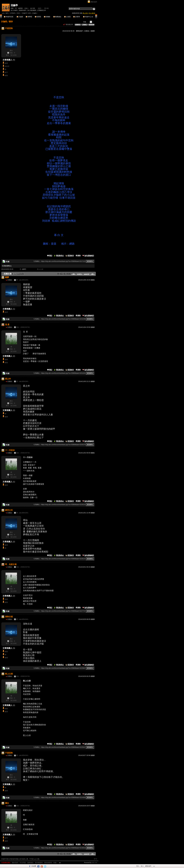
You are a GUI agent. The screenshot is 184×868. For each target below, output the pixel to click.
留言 (7, 55)
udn (3, 13)
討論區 (20, 17)
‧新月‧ (40, 8)
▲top (95, 859)
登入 (138, 866)
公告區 (67, 17)
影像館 (47, 17)
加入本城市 (14, 10)
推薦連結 (57, 17)
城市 (7, 13)
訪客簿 (76, 17)
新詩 (11, 21)
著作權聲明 (39, 863)
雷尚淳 (7, 66)
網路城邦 (94, 2)
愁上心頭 (40, 269)
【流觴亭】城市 (26, 13)
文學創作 (13, 13)
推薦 (93, 31)
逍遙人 (27, 8)
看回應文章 (68, 24)
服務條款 (30, 863)
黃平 (6, 72)
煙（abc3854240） (23, 280)
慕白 (11, 51)
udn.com (94, 863)
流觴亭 (14, 5)
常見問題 (23, 863)
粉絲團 (34, 866)
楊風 (6, 76)
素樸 (6, 63)
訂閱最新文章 (42, 10)
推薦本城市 (23, 10)
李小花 (46, 8)
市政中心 (88, 17)
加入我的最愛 (32, 10)
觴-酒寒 (33, 8)
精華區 (29, 17)
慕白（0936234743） (24, 327)
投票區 (38, 17)
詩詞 (18, 13)
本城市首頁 (9, 17)
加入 (142, 866)
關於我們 (15, 863)
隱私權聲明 (48, 863)
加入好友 (14, 55)
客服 (55, 863)
